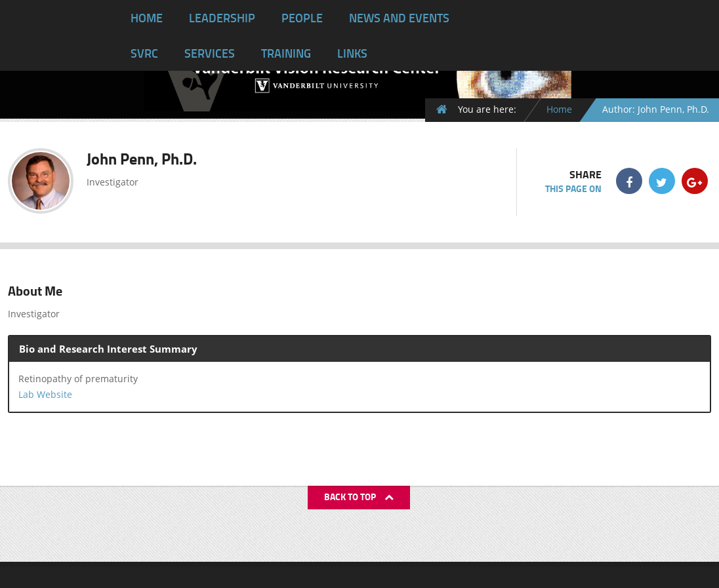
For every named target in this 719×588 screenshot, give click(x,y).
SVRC (144, 53)
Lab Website (45, 394)
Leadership (222, 18)
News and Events (399, 18)
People (302, 18)
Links (352, 53)
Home (147, 18)
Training (286, 53)
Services (210, 53)
